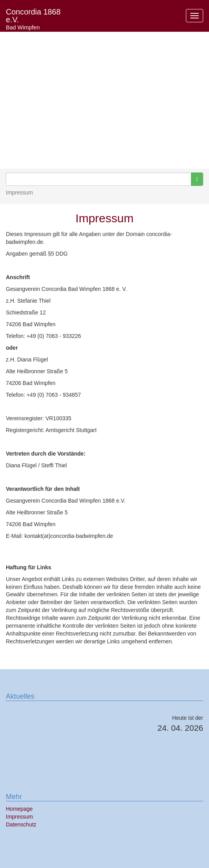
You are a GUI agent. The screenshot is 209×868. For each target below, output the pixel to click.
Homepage (19, 809)
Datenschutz (21, 824)
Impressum (19, 817)
